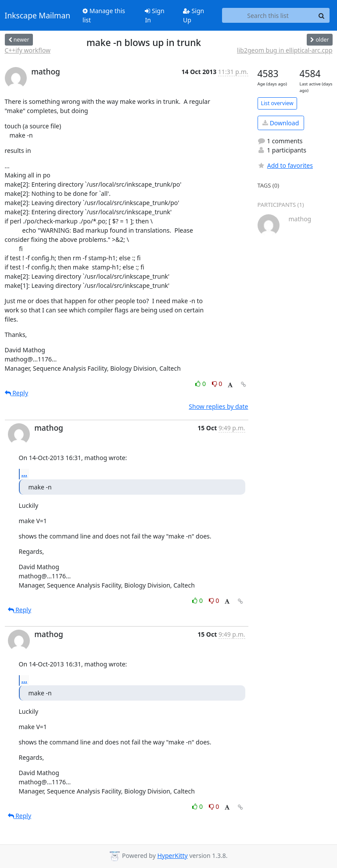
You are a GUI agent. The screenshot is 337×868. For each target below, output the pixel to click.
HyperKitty (172, 856)
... (25, 474)
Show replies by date (218, 406)
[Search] (322, 15)
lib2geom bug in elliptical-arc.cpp (285, 50)
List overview (277, 103)
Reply (17, 393)
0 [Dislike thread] (217, 384)
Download (281, 123)
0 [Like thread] (201, 384)
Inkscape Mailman (38, 15)
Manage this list (104, 15)
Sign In (154, 15)
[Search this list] (268, 15)
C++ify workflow (28, 50)
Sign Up (194, 15)
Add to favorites (285, 165)
